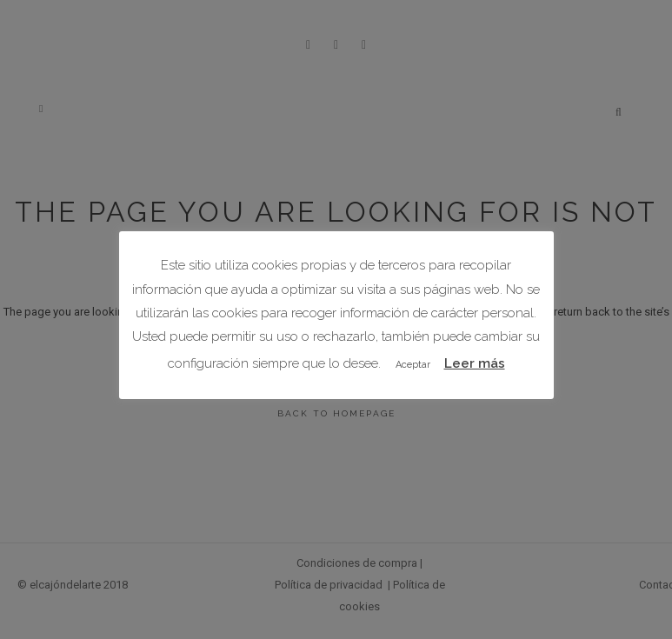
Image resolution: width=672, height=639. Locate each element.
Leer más (475, 363)
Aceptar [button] (413, 365)
